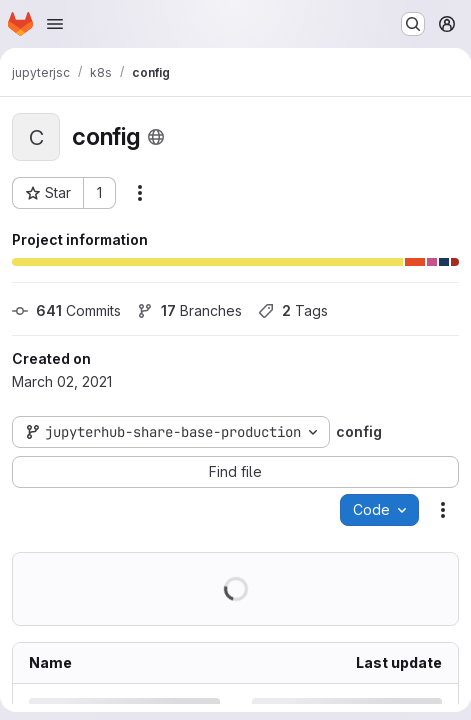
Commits (66, 310)
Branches (189, 310)
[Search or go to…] (413, 24)
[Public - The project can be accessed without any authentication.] (156, 137)
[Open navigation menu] (55, 24)
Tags (293, 310)
